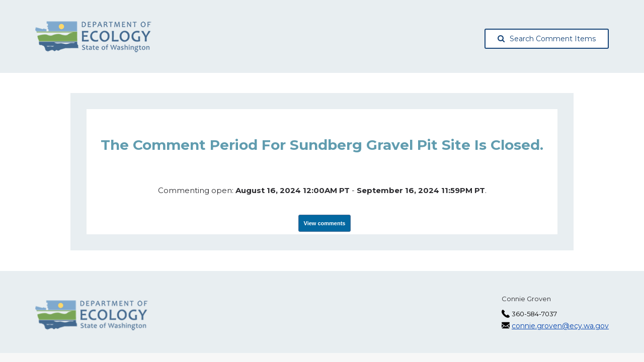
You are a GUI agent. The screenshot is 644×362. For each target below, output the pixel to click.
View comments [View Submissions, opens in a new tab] (325, 223)
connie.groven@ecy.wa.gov (560, 326)
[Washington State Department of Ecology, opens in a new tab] (93, 37)
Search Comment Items (547, 39)
